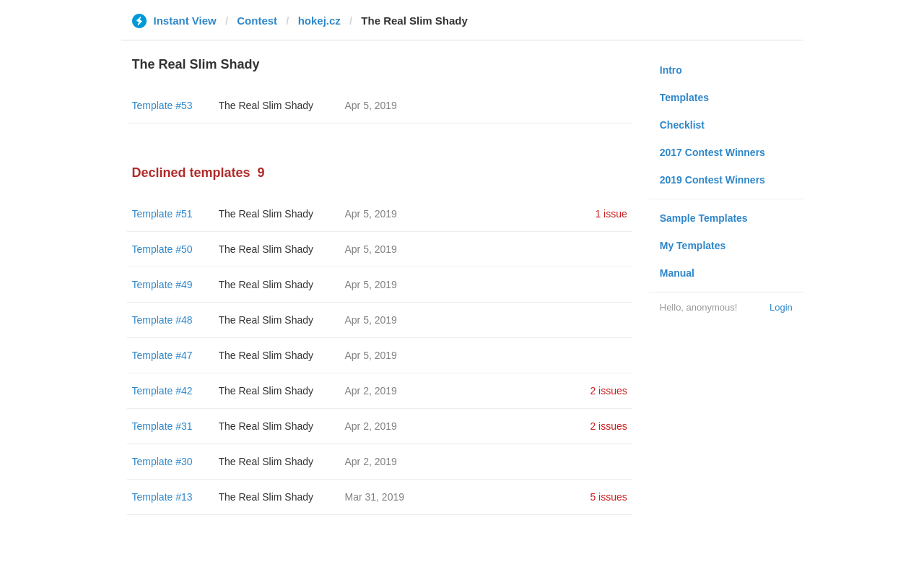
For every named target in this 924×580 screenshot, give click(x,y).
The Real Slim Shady (266, 105)
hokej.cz (319, 21)
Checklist (682, 125)
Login (781, 307)
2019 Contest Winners (712, 180)
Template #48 (162, 320)
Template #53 (162, 105)
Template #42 (162, 391)
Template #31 (162, 426)
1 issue (611, 214)
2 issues (608, 391)
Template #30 (162, 462)
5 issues (608, 497)
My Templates (693, 246)
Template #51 (162, 214)
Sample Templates (704, 218)
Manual (677, 273)
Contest (257, 21)
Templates (684, 98)
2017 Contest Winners (712, 152)
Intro (671, 70)
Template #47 (162, 355)
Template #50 (162, 249)
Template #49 (162, 285)
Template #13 (162, 497)
